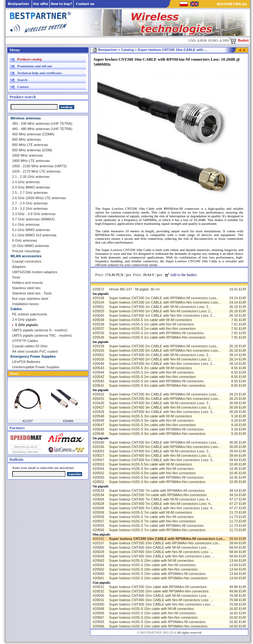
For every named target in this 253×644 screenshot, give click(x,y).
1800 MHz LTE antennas (31, 161)
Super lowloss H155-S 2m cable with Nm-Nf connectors (151, 372)
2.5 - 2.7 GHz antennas (30, 193)
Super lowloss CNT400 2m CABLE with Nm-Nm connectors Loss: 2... (162, 364)
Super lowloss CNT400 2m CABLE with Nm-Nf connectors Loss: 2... (161, 359)
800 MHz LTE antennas (30, 145)
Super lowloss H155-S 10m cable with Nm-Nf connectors (152, 565)
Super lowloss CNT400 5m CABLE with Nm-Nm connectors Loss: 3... (162, 460)
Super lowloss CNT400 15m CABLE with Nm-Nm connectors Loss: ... (162, 604)
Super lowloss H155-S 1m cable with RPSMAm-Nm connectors (157, 337)
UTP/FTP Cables (25, 341)
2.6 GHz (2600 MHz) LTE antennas (39, 198)
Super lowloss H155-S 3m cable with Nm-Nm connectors (152, 425)
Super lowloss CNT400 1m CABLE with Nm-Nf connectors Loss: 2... (161, 311)
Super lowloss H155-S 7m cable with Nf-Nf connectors (150, 512)
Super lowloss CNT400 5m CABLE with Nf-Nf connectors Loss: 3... (160, 451)
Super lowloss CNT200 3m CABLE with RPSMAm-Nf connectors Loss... (164, 394)
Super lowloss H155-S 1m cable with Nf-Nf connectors (150, 320)
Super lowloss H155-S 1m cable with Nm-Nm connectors (152, 329)
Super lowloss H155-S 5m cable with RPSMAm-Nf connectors (156, 477)
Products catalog (29, 59)
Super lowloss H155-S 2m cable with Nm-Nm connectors (152, 377)
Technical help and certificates (39, 73)
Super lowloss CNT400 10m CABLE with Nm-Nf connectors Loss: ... (161, 552)
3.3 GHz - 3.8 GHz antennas (34, 214)
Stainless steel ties (26, 288)
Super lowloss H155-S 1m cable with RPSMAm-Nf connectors (156, 333)
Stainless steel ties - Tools (32, 293)
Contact (23, 87)
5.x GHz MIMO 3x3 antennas (34, 235)
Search (22, 80)
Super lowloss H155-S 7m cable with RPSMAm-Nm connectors (157, 530)
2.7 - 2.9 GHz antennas (30, 203)
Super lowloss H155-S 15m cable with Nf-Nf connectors (151, 609)
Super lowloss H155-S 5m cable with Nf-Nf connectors (150, 464)
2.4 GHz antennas (26, 182)
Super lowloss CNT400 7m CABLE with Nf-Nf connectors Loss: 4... (160, 499)
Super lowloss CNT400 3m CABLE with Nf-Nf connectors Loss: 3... (160, 403)
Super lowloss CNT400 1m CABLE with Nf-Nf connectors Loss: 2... (160, 307)
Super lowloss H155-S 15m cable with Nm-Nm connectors (153, 617)
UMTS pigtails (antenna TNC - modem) (42, 335)
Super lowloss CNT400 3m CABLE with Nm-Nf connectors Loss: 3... (161, 407)
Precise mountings (26, 251)
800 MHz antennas (27, 139)
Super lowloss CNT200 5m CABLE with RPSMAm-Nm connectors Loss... (165, 447)
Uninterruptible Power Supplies (36, 367)
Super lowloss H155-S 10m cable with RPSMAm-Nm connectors (158, 578)
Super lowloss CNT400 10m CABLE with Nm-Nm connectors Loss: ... (162, 556)
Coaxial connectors (27, 261)
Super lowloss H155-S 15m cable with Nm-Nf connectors (152, 613)
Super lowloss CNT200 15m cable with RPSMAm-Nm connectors (159, 591)
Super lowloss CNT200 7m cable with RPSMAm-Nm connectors (158, 495)
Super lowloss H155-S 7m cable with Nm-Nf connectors (151, 517)
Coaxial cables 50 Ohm (30, 346)
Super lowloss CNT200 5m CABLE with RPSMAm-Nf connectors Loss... (164, 442)
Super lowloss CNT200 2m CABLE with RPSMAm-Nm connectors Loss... (165, 350)
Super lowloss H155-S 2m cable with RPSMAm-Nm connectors (157, 385)
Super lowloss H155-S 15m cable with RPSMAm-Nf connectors (157, 622)
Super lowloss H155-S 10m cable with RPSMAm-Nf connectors (157, 574)
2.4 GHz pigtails (24, 319)
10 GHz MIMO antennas (31, 246)
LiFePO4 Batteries (26, 362)
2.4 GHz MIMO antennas (31, 187)
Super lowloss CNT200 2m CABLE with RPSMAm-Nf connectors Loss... (164, 346)
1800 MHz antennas (28, 155)
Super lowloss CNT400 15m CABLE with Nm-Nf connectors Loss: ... (161, 600)
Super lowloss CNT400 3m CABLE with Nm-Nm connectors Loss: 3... (162, 412)
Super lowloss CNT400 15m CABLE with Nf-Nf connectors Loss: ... (160, 596)
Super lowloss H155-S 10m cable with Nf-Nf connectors (151, 561)
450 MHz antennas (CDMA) (33, 134)
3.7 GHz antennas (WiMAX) (34, 219)
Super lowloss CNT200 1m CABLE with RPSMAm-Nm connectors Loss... (165, 302)
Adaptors (19, 267)
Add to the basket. (181, 275)
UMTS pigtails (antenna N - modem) (40, 330)
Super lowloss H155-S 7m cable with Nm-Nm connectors (152, 521)
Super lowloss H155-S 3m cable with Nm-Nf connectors (151, 420)
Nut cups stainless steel (30, 299)
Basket (239, 40)
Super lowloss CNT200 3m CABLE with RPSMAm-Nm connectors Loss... (165, 399)
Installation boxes (26, 304)
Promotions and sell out (35, 66)
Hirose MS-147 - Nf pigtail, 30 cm (134, 289)
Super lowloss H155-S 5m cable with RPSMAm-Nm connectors (157, 482)
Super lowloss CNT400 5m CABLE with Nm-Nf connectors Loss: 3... (161, 455)
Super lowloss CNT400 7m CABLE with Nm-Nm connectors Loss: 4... (162, 508)
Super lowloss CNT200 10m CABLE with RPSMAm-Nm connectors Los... (165, 543)
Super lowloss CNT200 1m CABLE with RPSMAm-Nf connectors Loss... (164, 298)
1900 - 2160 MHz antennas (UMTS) (39, 166)
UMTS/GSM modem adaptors (35, 272)
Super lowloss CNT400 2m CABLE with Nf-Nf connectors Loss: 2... (160, 355)
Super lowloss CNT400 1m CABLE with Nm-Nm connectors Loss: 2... (162, 315)
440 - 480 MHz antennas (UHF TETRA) (42, 129)
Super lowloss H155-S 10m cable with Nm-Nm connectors (153, 569)
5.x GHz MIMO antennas (31, 230)
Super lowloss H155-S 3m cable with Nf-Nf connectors (150, 416)
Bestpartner (105, 50)
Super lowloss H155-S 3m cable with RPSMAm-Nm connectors (157, 434)
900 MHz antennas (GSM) (32, 150)
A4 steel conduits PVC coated (35, 351)
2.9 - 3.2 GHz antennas (30, 209)
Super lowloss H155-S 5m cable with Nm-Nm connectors (152, 473)
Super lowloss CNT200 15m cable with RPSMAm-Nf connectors (158, 587)
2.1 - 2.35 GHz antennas (31, 177)
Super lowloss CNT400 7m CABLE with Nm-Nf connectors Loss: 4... (161, 504)
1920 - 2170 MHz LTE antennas (36, 171)
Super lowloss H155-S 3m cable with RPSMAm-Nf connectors (156, 429)
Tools (16, 277)
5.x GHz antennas (26, 224)
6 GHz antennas (25, 240)
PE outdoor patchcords (30, 314)
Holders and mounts (28, 283)
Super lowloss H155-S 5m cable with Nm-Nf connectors (151, 469)
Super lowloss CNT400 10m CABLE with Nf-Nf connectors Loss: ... (160, 547)
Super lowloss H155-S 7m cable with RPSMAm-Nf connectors (156, 526)
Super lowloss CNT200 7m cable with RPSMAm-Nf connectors (157, 491)
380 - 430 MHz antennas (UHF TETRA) (42, 123)
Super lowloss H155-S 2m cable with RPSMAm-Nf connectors (156, 381)
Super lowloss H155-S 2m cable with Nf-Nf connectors (150, 368)
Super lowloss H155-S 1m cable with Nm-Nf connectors (151, 324)
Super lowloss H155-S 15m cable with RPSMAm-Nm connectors (158, 626)
